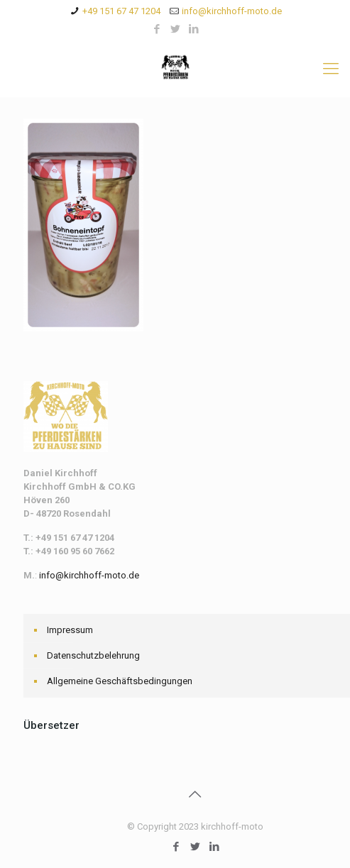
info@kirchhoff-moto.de (232, 11)
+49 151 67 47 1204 (121, 11)
